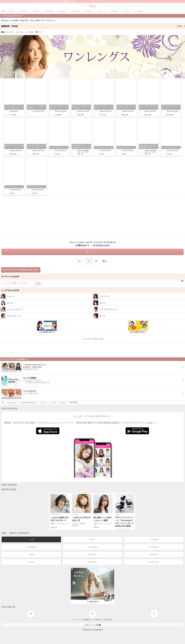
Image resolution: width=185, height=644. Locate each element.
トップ (31, 540)
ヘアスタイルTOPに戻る (93, 339)
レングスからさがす (10, 290)
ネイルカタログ (154, 547)
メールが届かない (97, 620)
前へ (80, 261)
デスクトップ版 (92, 625)
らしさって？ (77, 620)
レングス (10, 32)
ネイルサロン (92, 555)
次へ (105, 261)
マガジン (92, 540)
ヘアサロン (31, 555)
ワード (39, 32)
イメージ (20, 32)
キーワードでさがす (10, 277)
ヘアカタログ (154, 540)
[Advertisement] (92, 219)
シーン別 (30, 32)
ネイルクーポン (92, 562)
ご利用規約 (86, 620)
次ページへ (92, 252)
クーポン (31, 562)
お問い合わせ (108, 620)
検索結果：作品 (93, 26)
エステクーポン (154, 562)
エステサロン (154, 555)
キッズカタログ (92, 547)
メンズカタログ (31, 547)
